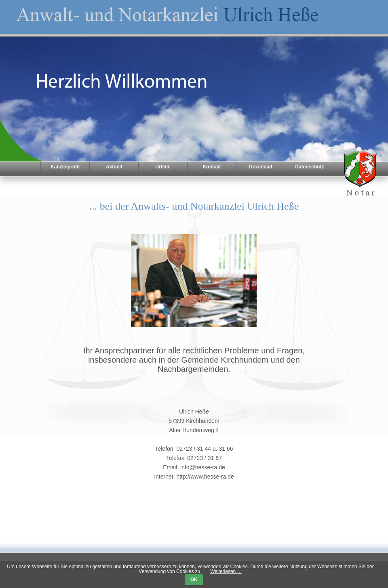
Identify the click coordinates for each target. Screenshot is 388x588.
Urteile (163, 167)
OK (194, 580)
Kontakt (212, 167)
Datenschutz (309, 167)
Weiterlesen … (226, 571)
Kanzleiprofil (65, 167)
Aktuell (114, 167)
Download (260, 167)
